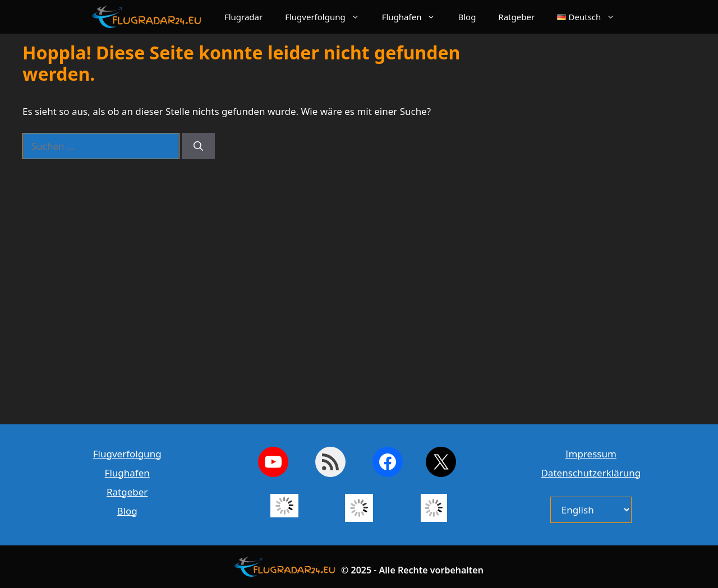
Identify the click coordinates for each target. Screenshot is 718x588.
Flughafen (415, 17)
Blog (467, 17)
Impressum (591, 454)
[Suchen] (198, 146)
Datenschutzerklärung (591, 473)
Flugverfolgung (328, 17)
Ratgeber (516, 17)
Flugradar (243, 17)
